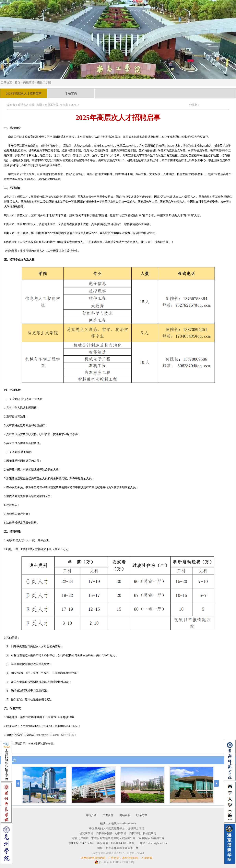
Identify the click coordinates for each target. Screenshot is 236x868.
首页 (18, 82)
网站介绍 (91, 815)
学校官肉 (71, 94)
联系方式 (142, 815)
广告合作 (108, 815)
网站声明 (125, 815)
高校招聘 (29, 82)
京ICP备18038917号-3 (81, 843)
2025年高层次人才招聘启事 (24, 94)
